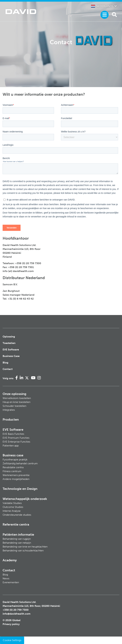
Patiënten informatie (18, 535)
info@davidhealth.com (17, 614)
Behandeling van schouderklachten (23, 551)
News (6, 578)
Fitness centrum (12, 471)
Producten (11, 419)
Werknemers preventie (16, 475)
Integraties (9, 410)
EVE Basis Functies (13, 434)
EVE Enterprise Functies (16, 442)
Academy (10, 560)
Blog (5, 363)
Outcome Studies (13, 507)
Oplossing (9, 337)
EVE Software (11, 350)
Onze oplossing (14, 394)
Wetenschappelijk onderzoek (25, 499)
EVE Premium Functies (16, 438)
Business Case (11, 356)
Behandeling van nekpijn (17, 543)
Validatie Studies (12, 503)
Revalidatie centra (13, 467)
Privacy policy (11, 624)
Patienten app (11, 446)
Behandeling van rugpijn (17, 539)
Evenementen (11, 582)
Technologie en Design (20, 489)
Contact (8, 369)
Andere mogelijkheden (16, 479)
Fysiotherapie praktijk (15, 460)
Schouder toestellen (14, 406)
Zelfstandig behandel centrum (20, 463)
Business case (13, 455)
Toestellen (9, 343)
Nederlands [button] (102, 6)
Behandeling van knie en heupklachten (25, 547)
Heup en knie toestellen (16, 402)
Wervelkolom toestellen (17, 398)
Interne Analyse (12, 511)
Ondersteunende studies (17, 515)
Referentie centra (16, 524)
